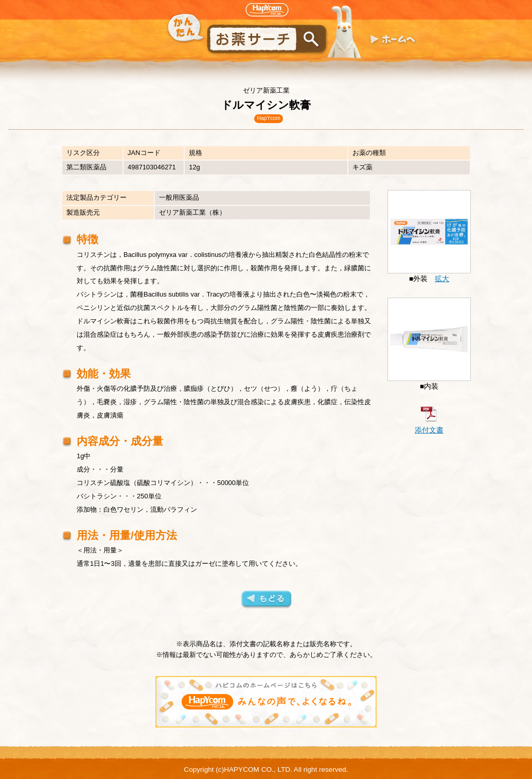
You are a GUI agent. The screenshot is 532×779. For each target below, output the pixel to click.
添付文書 (429, 430)
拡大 (442, 279)
